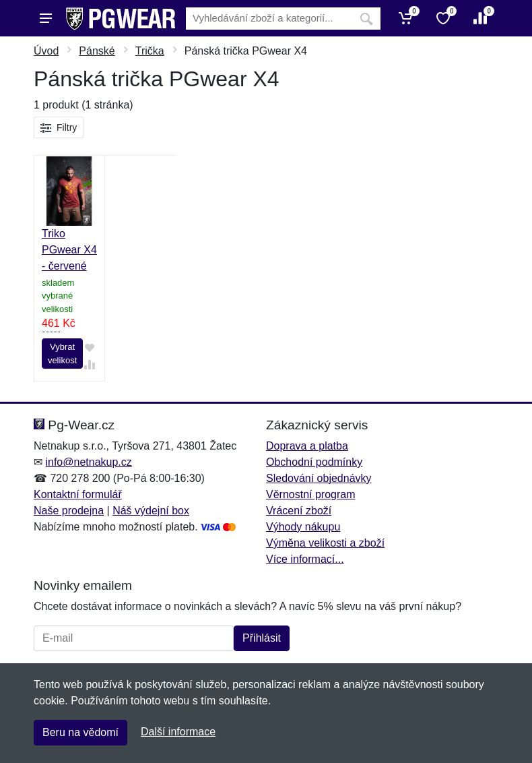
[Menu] (46, 18)
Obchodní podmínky (314, 462)
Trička (150, 51)
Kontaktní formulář (78, 494)
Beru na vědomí (80, 732)
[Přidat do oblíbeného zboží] (90, 347)
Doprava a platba (307, 446)
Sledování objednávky (319, 478)
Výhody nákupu (303, 527)
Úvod (46, 51)
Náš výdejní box (151, 511)
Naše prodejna (69, 511)
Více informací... (305, 559)
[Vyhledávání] (269, 19)
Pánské (97, 51)
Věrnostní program (311, 494)
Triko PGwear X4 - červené (69, 250)
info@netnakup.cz (88, 462)
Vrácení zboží (299, 511)
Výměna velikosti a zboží (325, 543)
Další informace (178, 732)
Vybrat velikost (62, 354)
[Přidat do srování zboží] (90, 365)
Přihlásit (262, 638)
